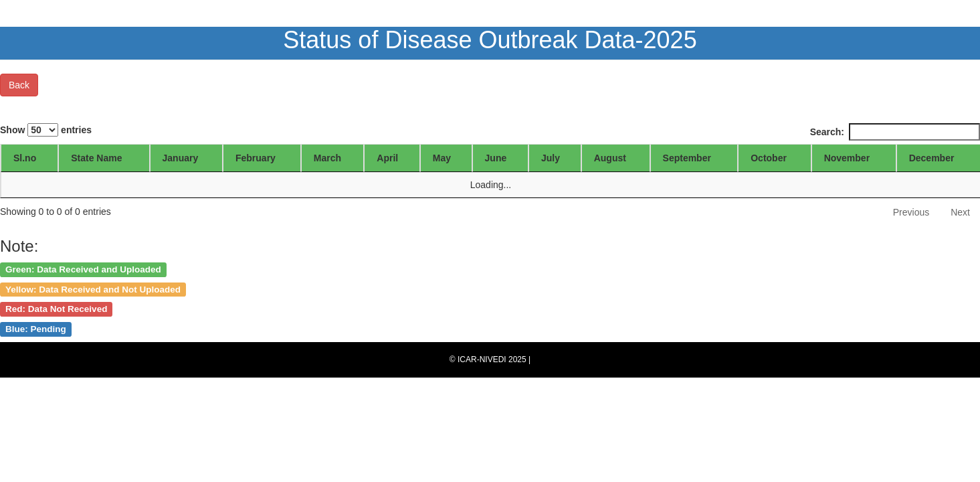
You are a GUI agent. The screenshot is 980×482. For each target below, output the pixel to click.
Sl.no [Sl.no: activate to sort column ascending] (25, 158)
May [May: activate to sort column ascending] (442, 158)
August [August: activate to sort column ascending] (610, 158)
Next (960, 212)
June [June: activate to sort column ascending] (496, 158)
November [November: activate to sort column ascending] (847, 158)
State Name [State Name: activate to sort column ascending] (96, 158)
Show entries (46, 130)
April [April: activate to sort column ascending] (387, 158)
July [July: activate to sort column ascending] (551, 158)
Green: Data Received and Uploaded (83, 269)
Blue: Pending (36, 329)
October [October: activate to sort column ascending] (769, 158)
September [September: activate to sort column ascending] (687, 158)
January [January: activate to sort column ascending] (181, 158)
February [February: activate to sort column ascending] (256, 158)
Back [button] (19, 85)
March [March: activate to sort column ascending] (327, 158)
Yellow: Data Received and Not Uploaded (93, 289)
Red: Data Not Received (56, 309)
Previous (911, 212)
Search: (895, 132)
